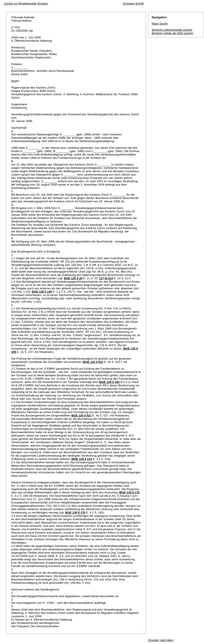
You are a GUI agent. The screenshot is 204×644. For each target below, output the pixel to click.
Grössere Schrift (133, 3)
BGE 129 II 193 (109, 382)
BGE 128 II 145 (42, 292)
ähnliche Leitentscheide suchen (172, 30)
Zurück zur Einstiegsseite (20, 3)
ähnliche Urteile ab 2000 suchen (172, 33)
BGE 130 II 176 (130, 492)
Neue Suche (160, 24)
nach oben (167, 640)
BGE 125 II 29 (73, 278)
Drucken (43, 3)
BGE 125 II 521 (93, 362)
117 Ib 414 (106, 278)
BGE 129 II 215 (82, 459)
